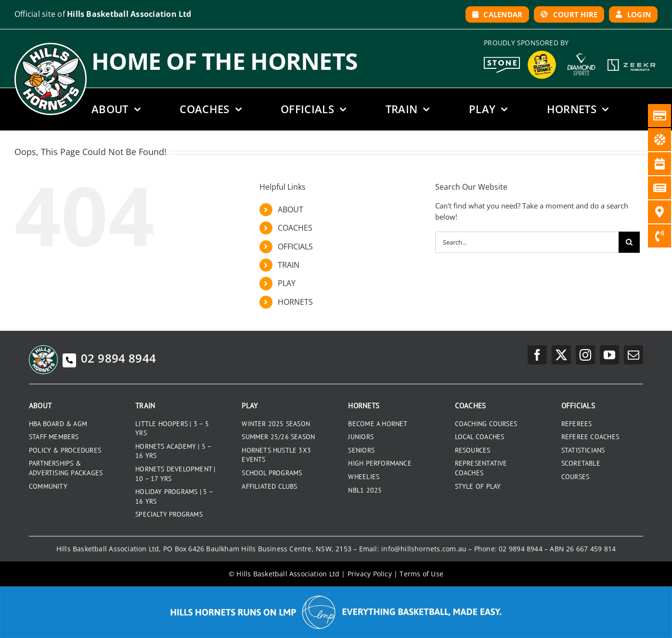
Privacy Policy (370, 574)
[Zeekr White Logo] (632, 60)
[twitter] (561, 355)
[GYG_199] (542, 53)
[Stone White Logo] (502, 60)
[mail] (633, 355)
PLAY (287, 283)
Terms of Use (421, 574)
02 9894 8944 (109, 358)
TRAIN (289, 265)
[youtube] (609, 355)
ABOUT (291, 209)
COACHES (295, 228)
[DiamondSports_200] (581, 50)
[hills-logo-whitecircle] (51, 46)
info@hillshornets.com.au (424, 549)
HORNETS (295, 302)
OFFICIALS (295, 247)
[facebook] (537, 355)
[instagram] (585, 355)
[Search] (629, 242)
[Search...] (527, 242)
